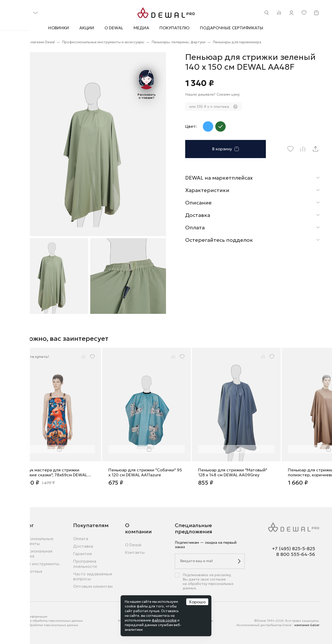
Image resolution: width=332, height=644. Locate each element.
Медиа (141, 28)
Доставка (83, 546)
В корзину (226, 149)
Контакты (135, 552)
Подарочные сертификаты (232, 28)
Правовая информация (30, 616)
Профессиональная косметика (32, 554)
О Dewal (114, 28)
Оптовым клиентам (93, 586)
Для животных (27, 571)
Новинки (59, 28)
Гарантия (82, 554)
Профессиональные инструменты (33, 541)
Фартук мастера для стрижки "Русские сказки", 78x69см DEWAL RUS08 (53, 472)
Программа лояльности (85, 564)
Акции (87, 28)
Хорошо (197, 602)
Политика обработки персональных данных (45, 625)
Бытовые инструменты (36, 564)
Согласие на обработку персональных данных (48, 621)
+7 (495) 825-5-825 (294, 549)
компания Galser (307, 625)
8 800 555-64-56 (296, 554)
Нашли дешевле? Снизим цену (212, 94)
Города (18, 629)
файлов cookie (164, 620)
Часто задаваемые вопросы (93, 576)
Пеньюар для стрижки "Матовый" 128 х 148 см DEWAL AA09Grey (233, 472)
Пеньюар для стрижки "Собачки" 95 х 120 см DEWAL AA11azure (145, 472)
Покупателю (175, 28)
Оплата (81, 539)
